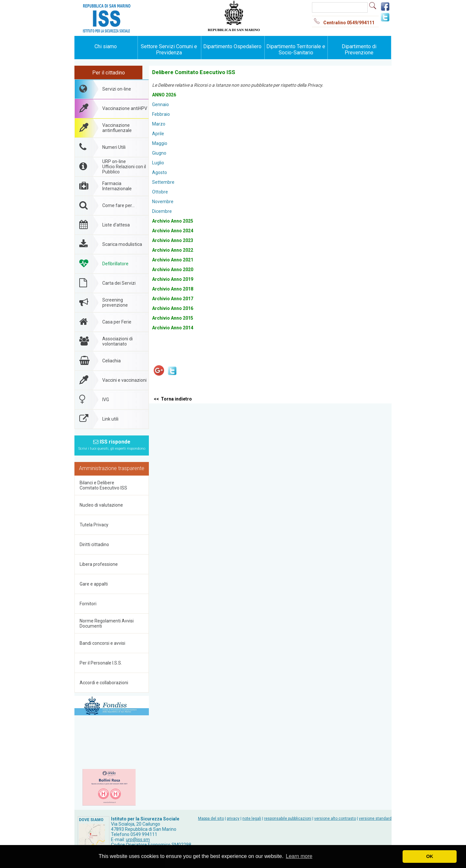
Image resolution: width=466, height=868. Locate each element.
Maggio (160, 143)
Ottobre (160, 192)
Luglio (158, 163)
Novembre (163, 202)
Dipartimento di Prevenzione (359, 49)
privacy (233, 819)
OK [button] (430, 856)
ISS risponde (112, 445)
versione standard (375, 819)
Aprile (158, 134)
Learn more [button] (299, 856)
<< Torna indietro (173, 399)
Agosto (160, 172)
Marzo (159, 124)
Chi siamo (106, 46)
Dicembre (162, 211)
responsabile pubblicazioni (288, 819)
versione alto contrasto (335, 819)
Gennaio (161, 104)
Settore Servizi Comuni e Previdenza (169, 49)
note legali (252, 819)
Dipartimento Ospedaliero (232, 46)
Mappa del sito (211, 819)
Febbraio (161, 114)
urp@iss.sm (138, 840)
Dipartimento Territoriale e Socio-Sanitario (296, 49)
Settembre (163, 182)
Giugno (159, 153)
